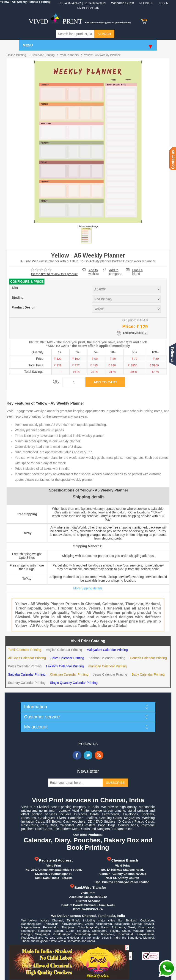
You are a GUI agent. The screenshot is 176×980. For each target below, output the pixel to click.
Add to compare (115, 270)
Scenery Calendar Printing (27, 683)
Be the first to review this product (54, 274)
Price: (129, 326)
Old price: (129, 320)
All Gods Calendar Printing (27, 658)
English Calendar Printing (64, 650)
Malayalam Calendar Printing (107, 650)
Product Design (23, 308)
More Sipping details (88, 588)
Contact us (173, 158)
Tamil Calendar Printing (25, 650)
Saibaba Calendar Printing (27, 674)
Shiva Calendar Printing (67, 658)
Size (15, 288)
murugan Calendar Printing (108, 666)
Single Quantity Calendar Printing (74, 683)
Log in (164, 3)
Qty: (57, 381)
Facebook (77, 755)
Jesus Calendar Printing (110, 674)
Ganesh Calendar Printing (148, 658)
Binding (18, 298)
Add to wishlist (94, 272)
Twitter (88, 755)
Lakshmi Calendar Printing (65, 666)
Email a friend (137, 270)
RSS (99, 755)
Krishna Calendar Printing (107, 658)
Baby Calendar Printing (148, 674)
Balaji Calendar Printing (25, 666)
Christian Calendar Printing (69, 674)
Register (146, 3)
